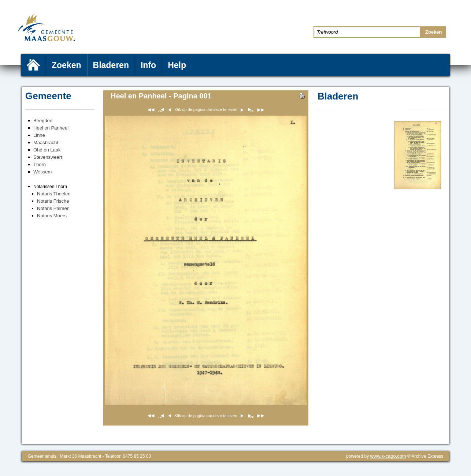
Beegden (43, 121)
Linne (39, 135)
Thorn (40, 164)
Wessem (42, 172)
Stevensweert (48, 157)
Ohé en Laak (47, 150)
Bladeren (111, 65)
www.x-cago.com (388, 456)
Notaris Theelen (54, 194)
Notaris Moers (52, 216)
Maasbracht (46, 143)
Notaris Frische (53, 201)
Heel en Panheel (51, 128)
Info (148, 65)
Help (177, 65)
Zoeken (66, 65)
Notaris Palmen (53, 208)
